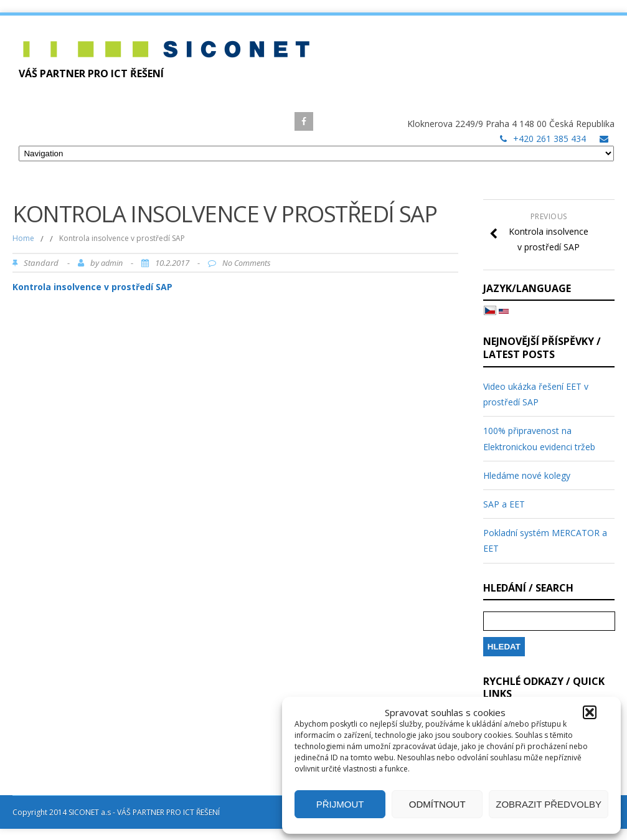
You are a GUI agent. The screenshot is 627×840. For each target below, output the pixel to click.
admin (112, 263)
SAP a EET (504, 504)
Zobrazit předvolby (549, 804)
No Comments (246, 263)
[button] (590, 712)
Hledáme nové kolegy (527, 475)
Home (23, 238)
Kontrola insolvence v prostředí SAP (92, 287)
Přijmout (340, 804)
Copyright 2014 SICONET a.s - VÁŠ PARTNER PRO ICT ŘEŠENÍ (116, 812)
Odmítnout (437, 804)
